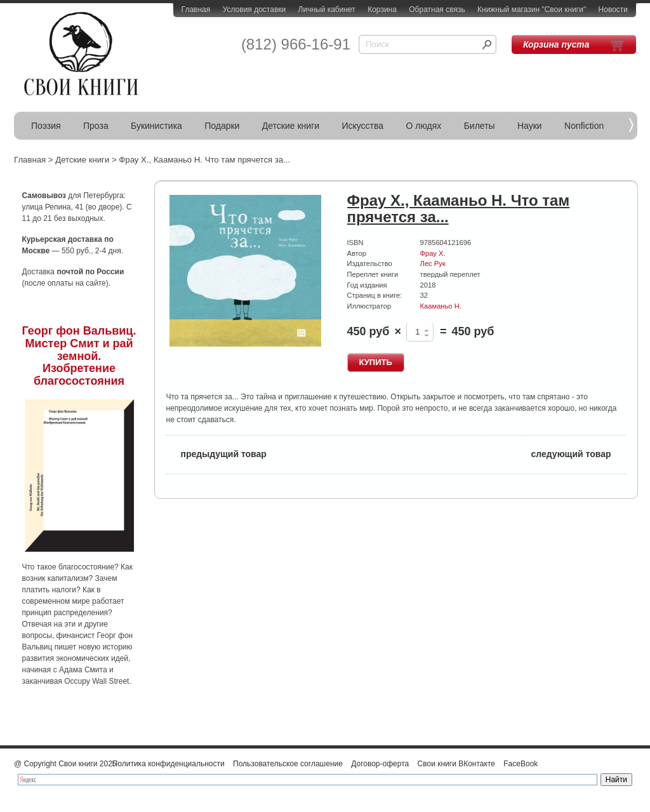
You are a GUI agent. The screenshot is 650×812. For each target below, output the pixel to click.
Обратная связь (437, 10)
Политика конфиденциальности (169, 764)
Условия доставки (255, 10)
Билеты (480, 126)
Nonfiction (584, 126)
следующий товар (579, 453)
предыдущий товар (216, 453)
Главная (196, 10)
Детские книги (291, 126)
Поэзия (46, 126)
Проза (96, 126)
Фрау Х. (433, 253)
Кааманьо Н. (441, 306)
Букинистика (156, 126)
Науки (530, 126)
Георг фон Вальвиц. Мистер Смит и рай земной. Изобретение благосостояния (79, 356)
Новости (613, 10)
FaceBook (521, 764)
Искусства (362, 126)
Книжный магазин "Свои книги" (532, 10)
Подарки (222, 126)
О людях (423, 126)
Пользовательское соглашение (288, 764)
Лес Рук (433, 263)
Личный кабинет (327, 10)
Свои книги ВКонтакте (456, 764)
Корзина (382, 10)
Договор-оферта (380, 764)
